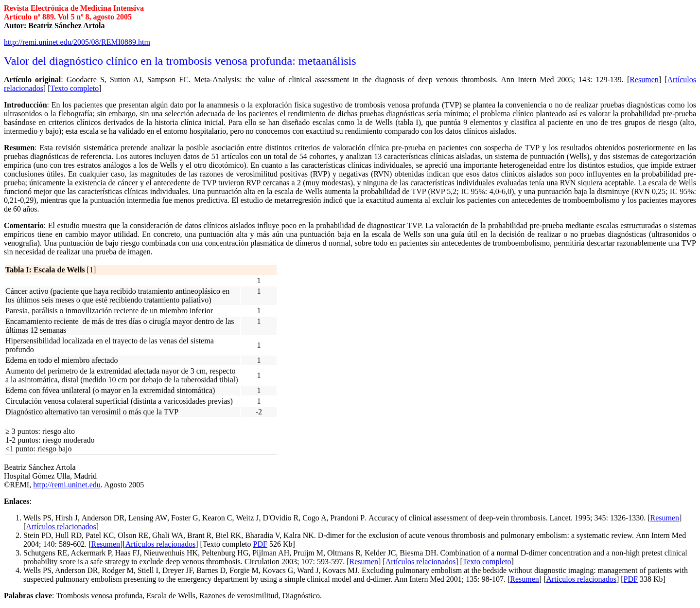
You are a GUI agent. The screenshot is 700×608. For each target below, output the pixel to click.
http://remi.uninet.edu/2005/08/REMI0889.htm (77, 42)
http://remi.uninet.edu (67, 485)
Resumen (665, 518)
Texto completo (487, 562)
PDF (260, 544)
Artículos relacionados (61, 527)
